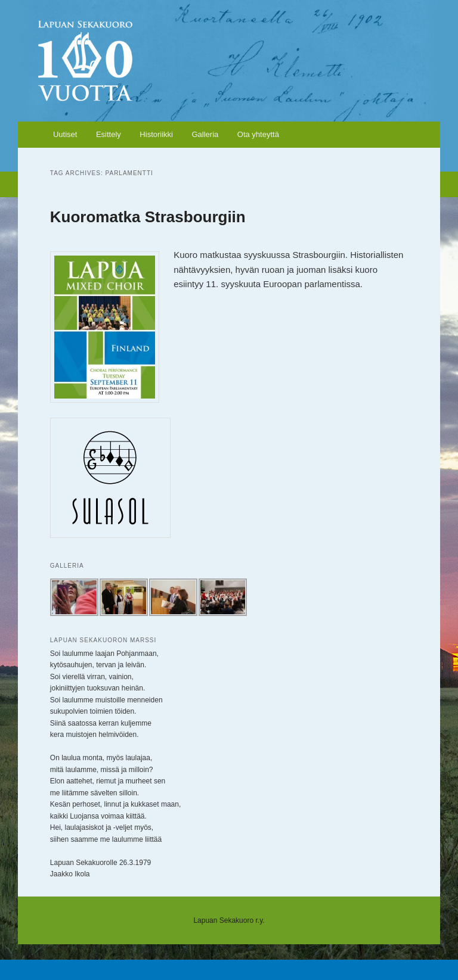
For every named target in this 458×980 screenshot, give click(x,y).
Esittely (109, 134)
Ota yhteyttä (258, 134)
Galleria (205, 134)
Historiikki (156, 134)
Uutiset (65, 134)
